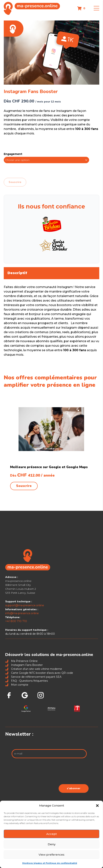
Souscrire (15, 182)
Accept (51, 834)
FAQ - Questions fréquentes (26, 681)
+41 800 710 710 (16, 621)
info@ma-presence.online (22, 613)
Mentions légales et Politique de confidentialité (50, 863)
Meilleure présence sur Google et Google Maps (49, 467)
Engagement (13, 154)
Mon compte (17, 685)
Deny (52, 844)
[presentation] (60, 772)
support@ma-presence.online (25, 605)
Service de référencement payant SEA (33, 677)
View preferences (51, 855)
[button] (97, 806)
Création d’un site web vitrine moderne (34, 669)
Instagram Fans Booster (24, 665)
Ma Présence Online (21, 661)
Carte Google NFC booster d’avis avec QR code (39, 673)
